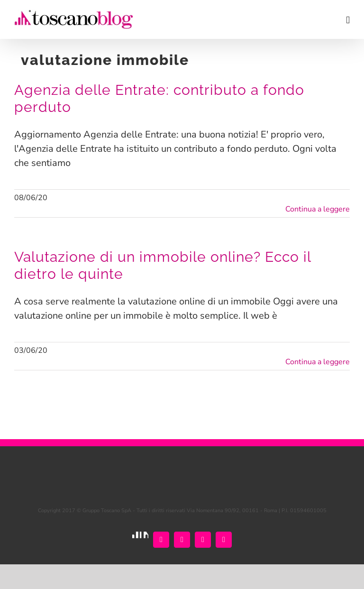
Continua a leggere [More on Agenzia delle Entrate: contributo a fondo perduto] (318, 209)
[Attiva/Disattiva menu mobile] (348, 20)
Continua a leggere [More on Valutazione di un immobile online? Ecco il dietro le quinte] (318, 362)
